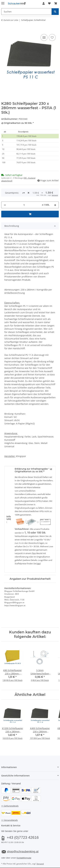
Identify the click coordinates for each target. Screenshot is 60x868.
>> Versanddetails (9, 808)
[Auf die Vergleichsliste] (44, 37)
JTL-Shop (35, 863)
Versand (40, 852)
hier (38, 552)
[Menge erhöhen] (55, 193)
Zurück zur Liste (11, 20)
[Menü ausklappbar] (3, 2)
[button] (44, 3)
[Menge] (24, 193)
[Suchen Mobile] (26, 12)
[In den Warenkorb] (4, 30)
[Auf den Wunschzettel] (52, 37)
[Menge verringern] (5, 193)
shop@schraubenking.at (23, 840)
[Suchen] (55, 12)
